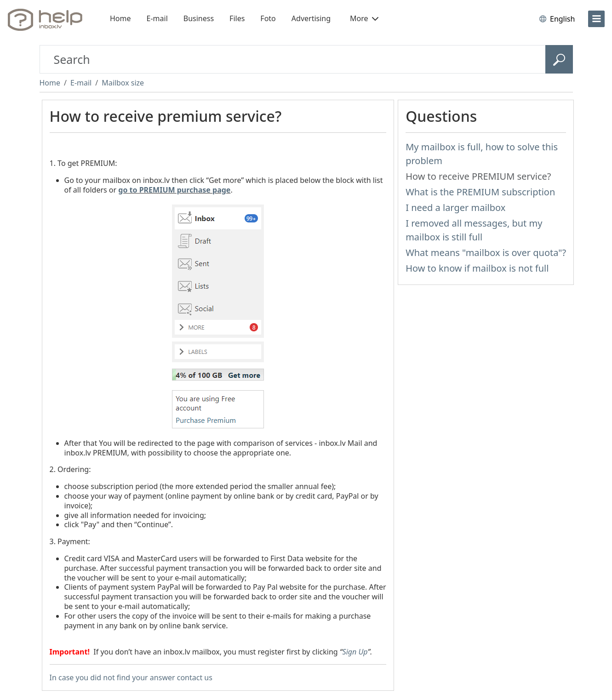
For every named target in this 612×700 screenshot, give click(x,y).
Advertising (311, 18)
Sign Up (355, 652)
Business (199, 18)
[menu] (596, 19)
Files (237, 18)
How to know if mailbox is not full (477, 268)
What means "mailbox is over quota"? (486, 253)
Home (120, 18)
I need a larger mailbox (455, 208)
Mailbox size (123, 83)
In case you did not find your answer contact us (131, 677)
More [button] (364, 18)
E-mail (157, 18)
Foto (268, 18)
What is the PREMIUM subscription (480, 192)
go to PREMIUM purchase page (174, 190)
